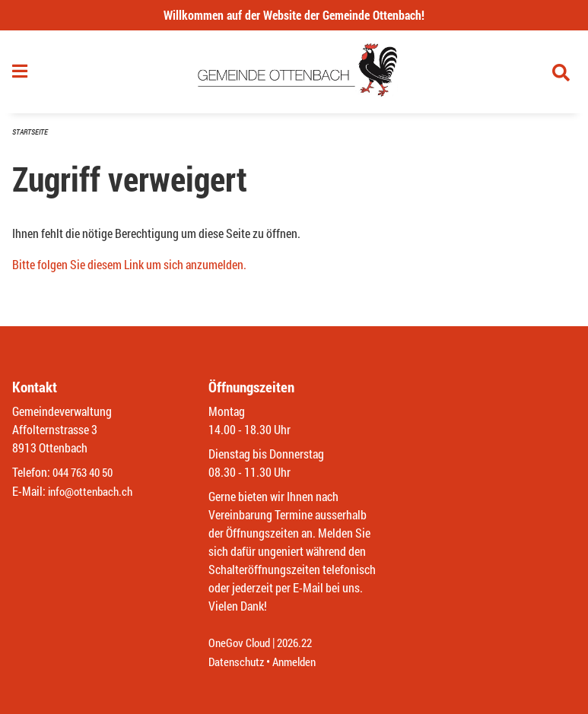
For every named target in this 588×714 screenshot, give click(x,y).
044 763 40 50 (86, 473)
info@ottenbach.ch (94, 492)
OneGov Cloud (242, 644)
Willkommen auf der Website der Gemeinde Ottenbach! (294, 15)
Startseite (32, 136)
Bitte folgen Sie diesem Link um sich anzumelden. (129, 270)
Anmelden (300, 662)
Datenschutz (238, 662)
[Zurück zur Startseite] (294, 75)
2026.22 (301, 644)
